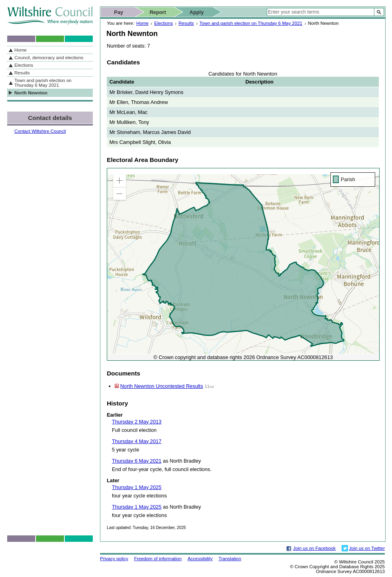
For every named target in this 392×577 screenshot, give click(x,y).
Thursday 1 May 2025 (137, 487)
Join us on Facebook (314, 548)
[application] (243, 264)
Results (186, 23)
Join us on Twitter (367, 548)
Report (158, 12)
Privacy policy (114, 559)
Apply (197, 12)
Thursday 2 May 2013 (137, 422)
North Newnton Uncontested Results (162, 386)
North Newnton (31, 93)
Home (143, 23)
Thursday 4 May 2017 (137, 441)
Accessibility (200, 559)
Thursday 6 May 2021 (137, 461)
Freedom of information (158, 559)
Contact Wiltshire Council (40, 131)
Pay (119, 12)
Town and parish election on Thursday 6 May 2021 (251, 23)
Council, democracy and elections (49, 58)
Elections (163, 23)
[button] (120, 181)
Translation (230, 559)
